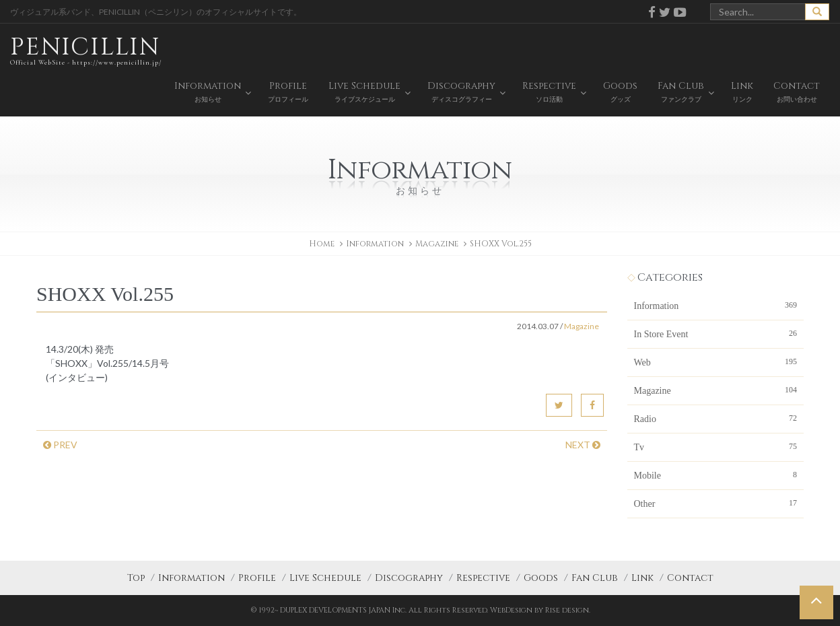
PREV (60, 445)
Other (716, 503)
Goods (541, 578)
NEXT (583, 445)
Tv (716, 446)
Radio (716, 418)
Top (136, 578)
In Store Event (716, 333)
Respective (483, 578)
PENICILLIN (86, 50)
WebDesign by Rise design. (540, 610)
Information (716, 305)
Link (642, 578)
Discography (409, 578)
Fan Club (595, 578)
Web (716, 361)
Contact (690, 578)
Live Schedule (325, 578)
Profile (257, 578)
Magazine (437, 244)
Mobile (716, 475)
